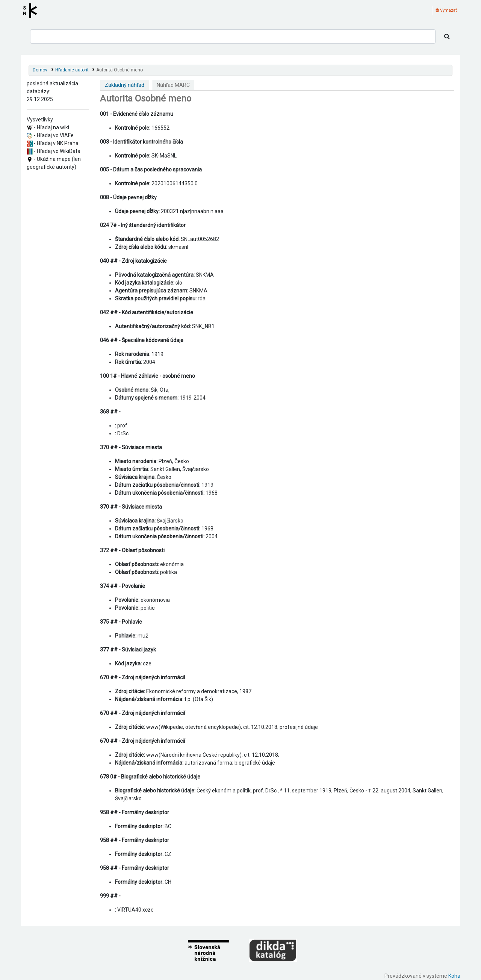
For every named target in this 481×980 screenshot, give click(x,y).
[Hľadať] (447, 36)
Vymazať (446, 10)
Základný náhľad (125, 85)
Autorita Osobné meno (119, 70)
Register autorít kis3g (32, 11)
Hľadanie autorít (72, 70)
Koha (454, 976)
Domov (40, 70)
